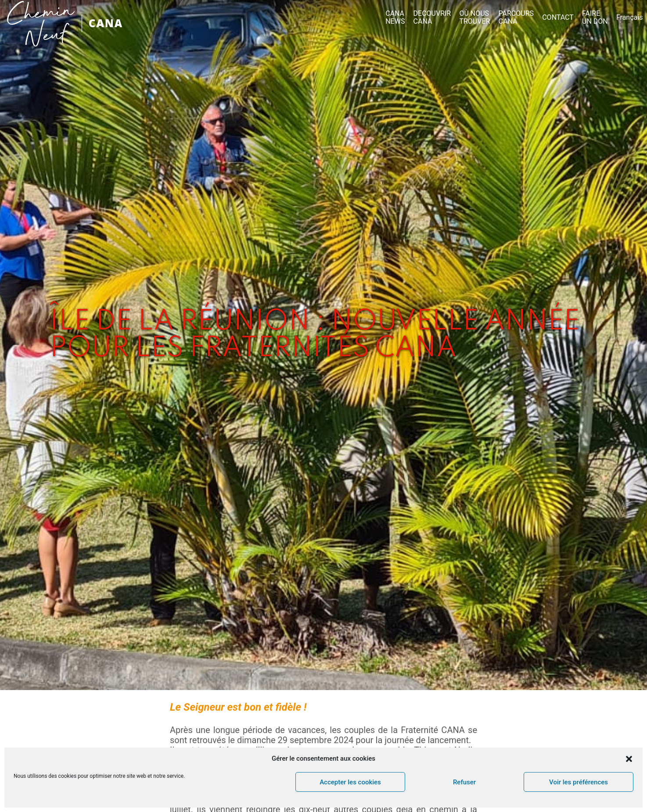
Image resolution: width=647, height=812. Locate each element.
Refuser (464, 782)
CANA (106, 23)
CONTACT (558, 18)
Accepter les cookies (350, 782)
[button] (629, 759)
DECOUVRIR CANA (432, 18)
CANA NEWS (395, 18)
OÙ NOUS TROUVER (474, 18)
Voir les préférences (579, 782)
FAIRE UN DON (595, 18)
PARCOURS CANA (516, 18)
